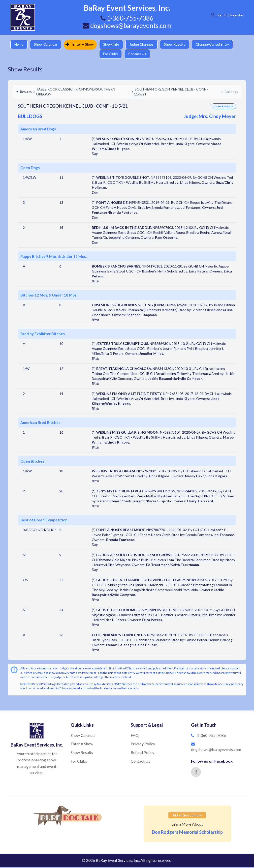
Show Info (112, 45)
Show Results (177, 45)
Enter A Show (81, 45)
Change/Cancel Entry (215, 45)
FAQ (135, 736)
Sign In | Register (230, 15)
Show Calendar (46, 45)
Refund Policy (143, 753)
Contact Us (139, 54)
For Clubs (112, 54)
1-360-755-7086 (211, 736)
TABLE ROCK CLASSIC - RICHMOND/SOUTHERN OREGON (76, 93)
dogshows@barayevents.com (127, 26)
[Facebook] (196, 773)
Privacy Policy (143, 745)
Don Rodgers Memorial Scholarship (187, 833)
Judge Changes (143, 45)
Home (19, 45)
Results (24, 93)
